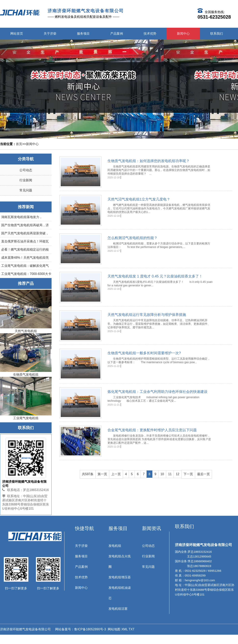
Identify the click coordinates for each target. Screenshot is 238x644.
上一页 (116, 474)
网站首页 (17, 34)
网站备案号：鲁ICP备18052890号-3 (80, 629)
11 (170, 474)
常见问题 (26, 190)
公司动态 (26, 170)
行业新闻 (26, 180)
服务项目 (83, 34)
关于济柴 (50, 34)
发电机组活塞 (118, 609)
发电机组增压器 (120, 577)
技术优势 (150, 34)
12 (178, 474)
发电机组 (115, 546)
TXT (131, 629)
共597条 (88, 474)
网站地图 (114, 629)
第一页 (102, 474)
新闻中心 (183, 34)
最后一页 (203, 474)
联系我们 (217, 34)
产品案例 (117, 34)
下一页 (188, 474)
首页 (19, 144)
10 (162, 474)
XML (125, 629)
